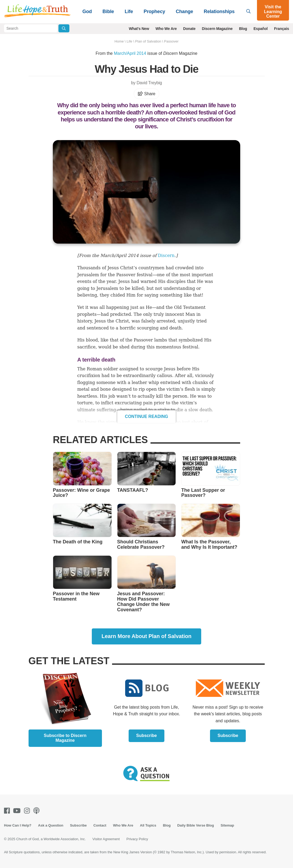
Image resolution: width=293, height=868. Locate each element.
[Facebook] (8, 811)
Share (146, 94)
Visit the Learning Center (273, 11)
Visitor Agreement (106, 839)
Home (119, 41)
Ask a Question (51, 825)
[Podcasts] (37, 811)
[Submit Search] (64, 28)
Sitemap (227, 825)
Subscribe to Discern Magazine (65, 738)
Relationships (219, 11)
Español (261, 29)
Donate (189, 29)
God (87, 11)
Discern (166, 256)
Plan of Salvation (148, 41)
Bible (108, 11)
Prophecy (154, 11)
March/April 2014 (130, 53)
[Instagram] (28, 811)
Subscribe (146, 736)
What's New (139, 29)
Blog (243, 29)
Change (185, 11)
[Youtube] (18, 811)
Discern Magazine (217, 29)
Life (129, 11)
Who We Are (166, 29)
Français (282, 29)
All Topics (148, 825)
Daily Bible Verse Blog (195, 825)
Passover (171, 41)
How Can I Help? (18, 825)
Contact (100, 825)
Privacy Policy (137, 839)
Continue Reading (146, 416)
